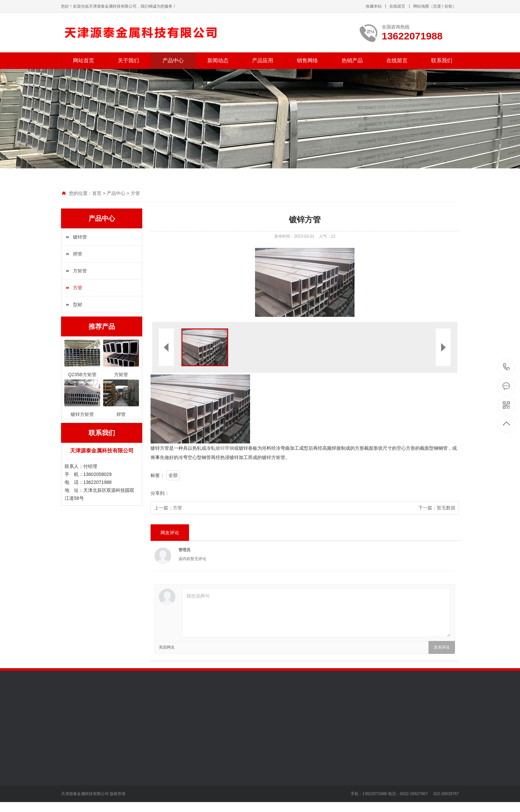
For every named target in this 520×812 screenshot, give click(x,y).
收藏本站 (374, 6)
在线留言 (397, 6)
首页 (97, 193)
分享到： (160, 493)
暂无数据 (446, 508)
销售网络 (307, 60)
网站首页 (84, 60)
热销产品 (352, 60)
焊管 (78, 254)
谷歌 (448, 6)
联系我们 (442, 60)
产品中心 (173, 60)
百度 (437, 6)
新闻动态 (218, 60)
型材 (78, 305)
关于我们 (128, 60)
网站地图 (421, 6)
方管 (135, 193)
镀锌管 (80, 237)
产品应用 (263, 60)
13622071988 (507, 367)
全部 (173, 475)
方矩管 (80, 271)
